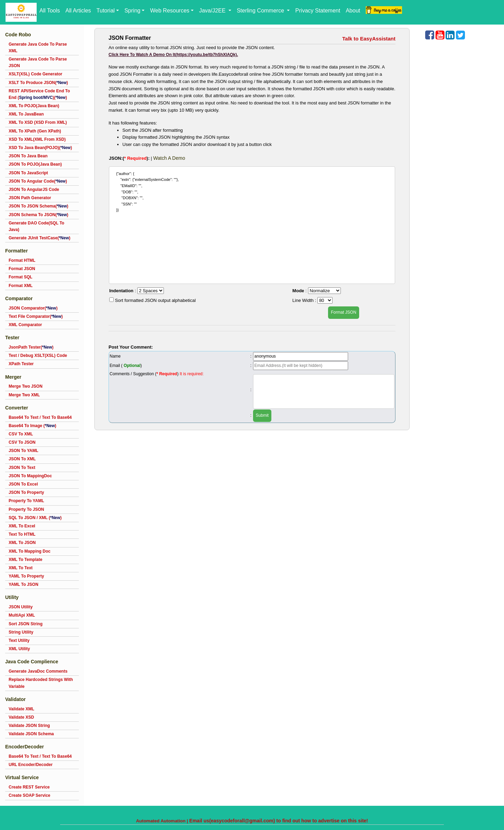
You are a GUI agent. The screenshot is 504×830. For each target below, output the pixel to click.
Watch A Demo (169, 158)
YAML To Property (26, 576)
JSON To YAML (24, 451)
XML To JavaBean (26, 114)
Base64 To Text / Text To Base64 (40, 417)
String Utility (21, 632)
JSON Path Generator (30, 198)
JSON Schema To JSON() (39, 215)
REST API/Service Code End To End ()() (39, 94)
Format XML (21, 286)
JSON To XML (22, 459)
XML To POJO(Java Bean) (34, 106)
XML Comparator (25, 325)
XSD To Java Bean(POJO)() (40, 148)
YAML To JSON (24, 584)
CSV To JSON (22, 442)
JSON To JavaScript (28, 173)
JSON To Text (22, 468)
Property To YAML (26, 501)
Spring (132, 11)
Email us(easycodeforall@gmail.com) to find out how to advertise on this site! (279, 821)
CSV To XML (21, 434)
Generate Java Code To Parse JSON (38, 62)
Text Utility (19, 640)
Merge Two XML (24, 395)
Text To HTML (22, 534)
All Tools (50, 11)
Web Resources (170, 11)
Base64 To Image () (32, 426)
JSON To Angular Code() (38, 181)
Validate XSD (21, 717)
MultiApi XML (22, 615)
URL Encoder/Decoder (31, 765)
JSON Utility (21, 607)
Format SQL (21, 277)
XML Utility (19, 649)
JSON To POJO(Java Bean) (35, 164)
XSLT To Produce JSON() (38, 83)
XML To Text (21, 568)
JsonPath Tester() (31, 347)
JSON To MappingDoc (30, 476)
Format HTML (22, 260)
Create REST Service (29, 787)
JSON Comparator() (33, 308)
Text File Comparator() (36, 316)
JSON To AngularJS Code (34, 190)
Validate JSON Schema (31, 734)
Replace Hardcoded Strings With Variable (41, 683)
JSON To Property (26, 492)
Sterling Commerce (261, 11)
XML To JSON (22, 543)
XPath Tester (21, 364)
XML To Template (25, 560)
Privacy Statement (318, 11)
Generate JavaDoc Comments (38, 671)
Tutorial (106, 11)
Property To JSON (26, 509)
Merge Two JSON (26, 386)
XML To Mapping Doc (30, 551)
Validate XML (21, 709)
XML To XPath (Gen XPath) (35, 131)
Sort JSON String (26, 624)
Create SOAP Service (30, 795)
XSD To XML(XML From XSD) (37, 139)
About (353, 11)
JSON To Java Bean (28, 156)
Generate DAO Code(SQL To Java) (36, 226)
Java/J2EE (213, 11)
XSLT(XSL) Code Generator (35, 74)
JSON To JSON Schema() (39, 206)
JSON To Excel (23, 484)
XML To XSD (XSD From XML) (38, 122)
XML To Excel (22, 526)
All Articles (78, 11)
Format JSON (22, 269)
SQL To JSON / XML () (35, 518)
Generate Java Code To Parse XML (38, 48)
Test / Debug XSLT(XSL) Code (38, 356)
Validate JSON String (29, 726)
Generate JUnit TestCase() (40, 238)
